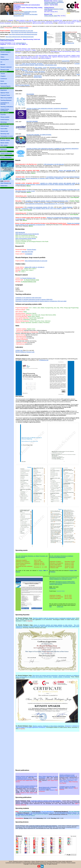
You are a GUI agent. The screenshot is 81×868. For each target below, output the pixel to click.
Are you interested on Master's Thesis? (66, 813)
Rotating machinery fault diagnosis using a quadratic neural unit (26, 777)
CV (1, 62)
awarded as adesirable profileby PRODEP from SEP (47, 184)
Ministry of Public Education (22, 85)
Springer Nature (38, 77)
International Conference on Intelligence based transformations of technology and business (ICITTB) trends (47, 676)
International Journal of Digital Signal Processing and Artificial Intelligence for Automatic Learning (63, 578)
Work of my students (6, 98)
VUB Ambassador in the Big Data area (54, 164)
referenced (24, 70)
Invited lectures (5, 120)
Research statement (6, 67)
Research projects (23, 28)
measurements (38, 76)
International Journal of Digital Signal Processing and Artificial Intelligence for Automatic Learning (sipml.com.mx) (62, 583)
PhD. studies (4, 145)
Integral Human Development (5, 110)
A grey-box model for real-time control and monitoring (46, 801)
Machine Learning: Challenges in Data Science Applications (48, 726)
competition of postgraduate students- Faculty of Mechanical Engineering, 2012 (47, 201)
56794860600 (29, 254)
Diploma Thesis (5, 93)
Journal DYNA (66, 61)
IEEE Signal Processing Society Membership (27, 234)
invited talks (64, 69)
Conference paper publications (13, 863)
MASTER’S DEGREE (32, 121)
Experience (4, 90)
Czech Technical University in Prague (54, 9)
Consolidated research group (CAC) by (47, 178)
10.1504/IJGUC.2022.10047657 (24, 779)
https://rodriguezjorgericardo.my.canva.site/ (22, 31)
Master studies (5, 143)
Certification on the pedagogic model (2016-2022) (28, 298)
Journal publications (52, 861)
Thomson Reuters (31, 250)
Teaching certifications (7, 107)
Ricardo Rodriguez (67, 207)
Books (2, 81)
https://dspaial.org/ (6, 183)
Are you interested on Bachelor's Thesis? (42, 813)
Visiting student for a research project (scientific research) (47, 109)
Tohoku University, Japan (51, 16)
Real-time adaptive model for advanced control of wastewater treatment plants (54, 618)
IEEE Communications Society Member (26, 238)
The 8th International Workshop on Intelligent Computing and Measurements (61, 557)
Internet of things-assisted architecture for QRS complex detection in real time (26, 787)
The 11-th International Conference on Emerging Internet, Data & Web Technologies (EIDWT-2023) (47, 626)
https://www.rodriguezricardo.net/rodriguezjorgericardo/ (23, 34)
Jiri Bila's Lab (19, 350)
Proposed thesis (44, 863)
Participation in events (7, 136)
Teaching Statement (6, 100)
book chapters (39, 68)
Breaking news (40, 861)
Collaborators (4, 54)
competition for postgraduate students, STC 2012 (40, 207)
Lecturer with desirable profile (67, 171)
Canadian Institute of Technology (61, 677)
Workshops (4, 122)
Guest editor (4, 129)
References (4, 149)
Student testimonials (6, 153)
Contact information (6, 157)
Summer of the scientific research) (52, 149)
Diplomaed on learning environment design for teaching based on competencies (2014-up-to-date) (41, 301)
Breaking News (5, 59)
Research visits (5, 70)
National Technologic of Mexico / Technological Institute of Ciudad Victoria (54, 2)
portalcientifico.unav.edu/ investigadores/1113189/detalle (25, 12)
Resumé (3, 65)
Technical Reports (6, 86)
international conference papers (58, 68)
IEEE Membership (20, 232)
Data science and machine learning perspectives (45, 675)
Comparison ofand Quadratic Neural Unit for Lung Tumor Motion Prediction (44, 208)
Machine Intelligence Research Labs (25, 352)
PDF (50, 607)
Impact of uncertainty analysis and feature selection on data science (53, 625)
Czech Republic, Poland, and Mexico (35, 72)
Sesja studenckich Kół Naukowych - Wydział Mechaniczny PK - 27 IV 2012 (45, 204)
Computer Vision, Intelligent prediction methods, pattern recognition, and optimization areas (47, 64)
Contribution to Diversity (5, 103)
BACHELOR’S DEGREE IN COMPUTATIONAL (39, 135)
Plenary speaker (5, 117)
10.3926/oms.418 (69, 43)
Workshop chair (5, 134)
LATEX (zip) (60, 607)
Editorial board (5, 126)
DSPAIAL (62, 80)
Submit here (4, 186)
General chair (4, 131)
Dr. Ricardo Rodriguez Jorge (28, 278)
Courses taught (26, 863)
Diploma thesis (35, 863)
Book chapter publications (65, 861)
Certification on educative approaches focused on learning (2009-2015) (34, 299)
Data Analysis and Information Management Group (24, 32)
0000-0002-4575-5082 (27, 252)
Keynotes (3, 115)
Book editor (4, 84)
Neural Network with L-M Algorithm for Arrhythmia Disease (48, 788)
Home (2, 48)
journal (45, 68)
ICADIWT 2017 (27, 74)
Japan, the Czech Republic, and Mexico (32, 64)
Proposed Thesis (5, 95)
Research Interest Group (7, 39)
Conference (4, 79)
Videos (2, 57)
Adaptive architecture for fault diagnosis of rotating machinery (67, 776)
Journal (3, 74)
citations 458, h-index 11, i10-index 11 (34, 267)
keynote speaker (20, 69)
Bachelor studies (5, 140)
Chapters (3, 76)
